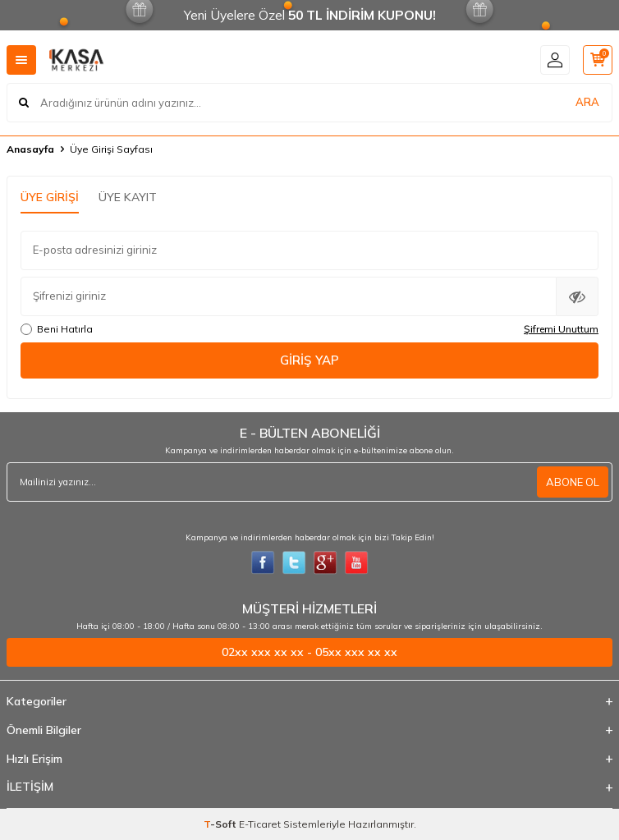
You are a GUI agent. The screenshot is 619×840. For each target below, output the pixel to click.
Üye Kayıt (128, 197)
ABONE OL (573, 482)
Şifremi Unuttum (561, 329)
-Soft (221, 824)
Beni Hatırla (57, 329)
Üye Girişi (50, 197)
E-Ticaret (260, 824)
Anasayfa (30, 149)
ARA (587, 102)
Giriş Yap (309, 360)
